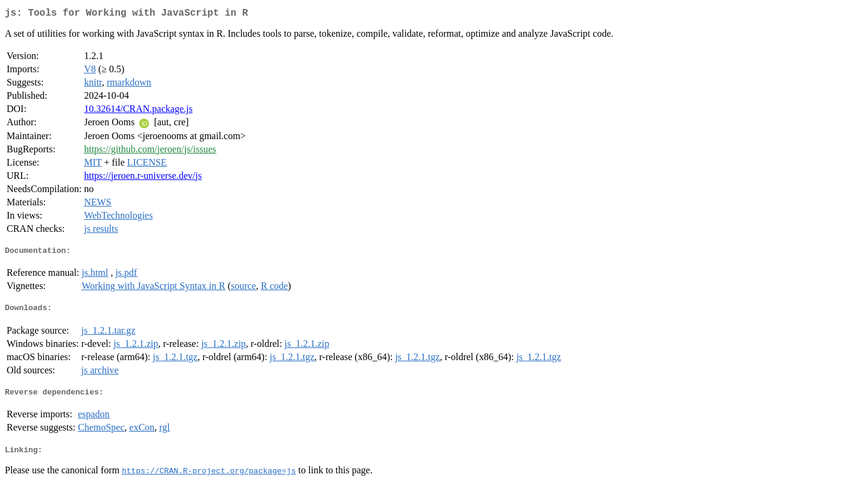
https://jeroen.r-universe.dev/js (143, 178)
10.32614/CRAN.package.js (138, 111)
